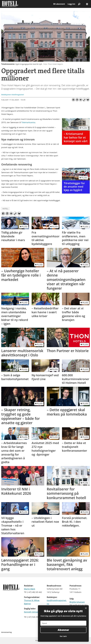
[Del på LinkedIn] (77, 100)
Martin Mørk (30, 589)
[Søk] (79, 4)
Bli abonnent (59, 4)
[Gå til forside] (10, 4)
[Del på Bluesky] (88, 100)
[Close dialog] (86, 608)
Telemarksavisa (28, 122)
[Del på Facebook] (73, 100)
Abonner (63, 630)
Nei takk (63, 636)
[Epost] (63, 623)
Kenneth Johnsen (32, 612)
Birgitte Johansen (77, 602)
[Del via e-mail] (81, 100)
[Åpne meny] (87, 4)
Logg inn (71, 4)
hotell (5, 209)
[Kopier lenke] (84, 100)
